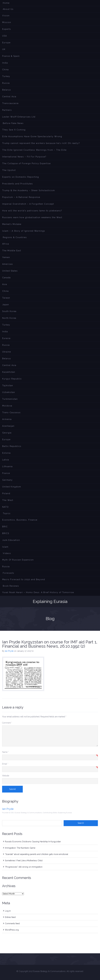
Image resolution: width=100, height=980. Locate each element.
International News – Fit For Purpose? (24, 157)
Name (5, 752)
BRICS (6, 533)
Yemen (6, 257)
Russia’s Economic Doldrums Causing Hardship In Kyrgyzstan (33, 842)
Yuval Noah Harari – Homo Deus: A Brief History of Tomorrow (38, 592)
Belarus (7, 90)
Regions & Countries (15, 237)
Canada (6, 278)
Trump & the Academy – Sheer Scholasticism (29, 190)
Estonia (6, 453)
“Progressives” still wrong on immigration (24, 867)
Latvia (6, 460)
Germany (7, 480)
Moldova (7, 406)
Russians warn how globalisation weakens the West (32, 217)
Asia (5, 284)
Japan (6, 305)
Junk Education (11, 540)
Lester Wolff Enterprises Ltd (19, 117)
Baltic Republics (12, 446)
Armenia (7, 419)
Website (6, 776)
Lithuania (7, 466)
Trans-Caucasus (11, 412)
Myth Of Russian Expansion (18, 560)
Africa (6, 244)
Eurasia (6, 338)
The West (8, 500)
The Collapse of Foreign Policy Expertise (26, 163)
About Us (8, 9)
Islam (5, 547)
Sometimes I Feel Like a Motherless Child (24, 861)
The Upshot (9, 170)
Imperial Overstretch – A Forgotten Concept (28, 204)
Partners (7, 110)
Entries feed (10, 917)
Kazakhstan (9, 372)
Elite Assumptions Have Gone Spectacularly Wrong (32, 136)
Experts (7, 29)
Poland (6, 493)
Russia (6, 83)
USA (5, 36)
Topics (7, 513)
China (5, 70)
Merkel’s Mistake (12, 224)
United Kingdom (12, 487)
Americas (8, 264)
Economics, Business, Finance (20, 520)
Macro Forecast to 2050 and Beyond (24, 579)
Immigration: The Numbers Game (20, 848)
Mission (7, 22)
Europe (6, 43)
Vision (6, 16)
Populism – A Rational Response (21, 197)
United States (10, 271)
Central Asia (9, 97)
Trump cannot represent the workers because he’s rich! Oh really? (41, 143)
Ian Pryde (9, 651)
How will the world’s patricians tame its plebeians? (32, 211)
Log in (8, 911)
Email (5, 764)
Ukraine (7, 352)
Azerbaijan (8, 426)
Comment (7, 723)
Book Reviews (11, 586)
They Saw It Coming (14, 130)
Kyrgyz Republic (12, 379)
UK (4, 49)
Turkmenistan (10, 399)
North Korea (9, 318)
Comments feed (12, 924)
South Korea (9, 311)
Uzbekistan (9, 392)
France (6, 473)
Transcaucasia (10, 103)
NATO (5, 507)
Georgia (7, 433)
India (5, 63)
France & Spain (11, 56)
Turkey (6, 76)
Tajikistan (8, 386)
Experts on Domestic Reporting (21, 177)
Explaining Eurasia (50, 602)
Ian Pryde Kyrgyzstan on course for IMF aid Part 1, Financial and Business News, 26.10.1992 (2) (50, 644)
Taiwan (6, 298)
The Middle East (12, 251)
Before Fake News (13, 123)
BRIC (5, 527)
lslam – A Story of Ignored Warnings (24, 231)
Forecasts (8, 573)
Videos (7, 553)
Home (6, 3)
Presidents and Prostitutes (18, 184)
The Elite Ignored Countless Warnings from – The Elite (34, 150)
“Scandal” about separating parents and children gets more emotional (37, 854)
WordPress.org (12, 930)
